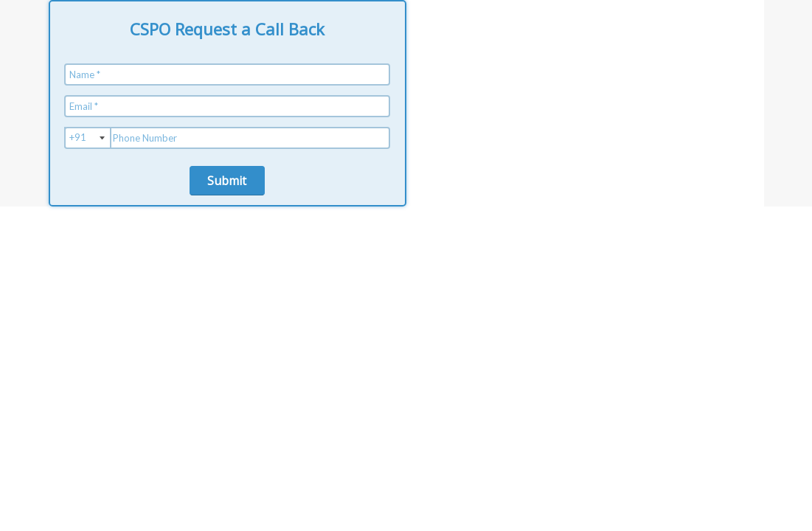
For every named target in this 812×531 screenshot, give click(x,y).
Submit (227, 181)
